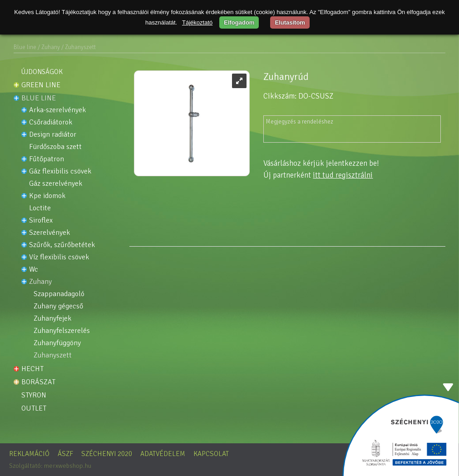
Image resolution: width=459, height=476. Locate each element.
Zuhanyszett (53, 355)
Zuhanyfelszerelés (62, 331)
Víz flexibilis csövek (59, 257)
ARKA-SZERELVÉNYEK (57, 110)
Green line (41, 85)
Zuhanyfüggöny (57, 343)
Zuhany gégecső (58, 306)
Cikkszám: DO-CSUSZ (298, 96)
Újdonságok (42, 72)
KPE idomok (47, 196)
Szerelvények (49, 233)
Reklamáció (29, 454)
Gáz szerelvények (56, 184)
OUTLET (34, 408)
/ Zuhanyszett (79, 47)
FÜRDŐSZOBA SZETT (55, 147)
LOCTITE (40, 208)
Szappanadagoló (59, 294)
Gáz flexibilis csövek (60, 171)
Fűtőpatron (47, 159)
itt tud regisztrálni (343, 175)
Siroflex (41, 221)
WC (34, 270)
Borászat (38, 382)
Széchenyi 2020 (107, 454)
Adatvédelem (163, 454)
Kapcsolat (211, 454)
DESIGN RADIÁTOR (53, 135)
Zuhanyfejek (52, 319)
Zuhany (40, 282)
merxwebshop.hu (68, 466)
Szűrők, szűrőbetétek (62, 245)
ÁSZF (65, 454)
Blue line (25, 47)
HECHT (32, 369)
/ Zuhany (49, 47)
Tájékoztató (197, 22)
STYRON (34, 395)
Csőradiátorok (51, 122)
